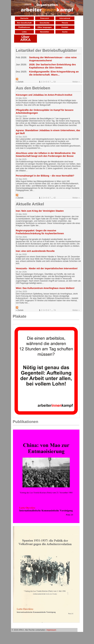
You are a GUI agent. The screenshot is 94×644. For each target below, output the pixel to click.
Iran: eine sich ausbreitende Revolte (35, 251)
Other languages (45, 27)
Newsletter (45, 32)
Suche (65, 32)
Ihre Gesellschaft (24, 23)
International (65, 18)
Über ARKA (25, 38)
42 (55, 198)
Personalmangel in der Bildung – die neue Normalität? (45, 176)
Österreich (44, 18)
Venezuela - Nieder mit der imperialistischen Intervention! (47, 268)
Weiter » (76, 82)
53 (55, 82)
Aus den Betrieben (33, 88)
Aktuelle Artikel (30, 204)
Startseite (24, 18)
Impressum (51, 630)
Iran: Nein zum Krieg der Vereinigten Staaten (40, 211)
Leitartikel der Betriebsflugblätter (46, 50)
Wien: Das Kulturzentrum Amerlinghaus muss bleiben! (45, 288)
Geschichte (44, 23)
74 (55, 310)
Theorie (65, 23)
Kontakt (65, 27)
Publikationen (24, 27)
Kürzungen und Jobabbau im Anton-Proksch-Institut (44, 95)
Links (24, 32)
